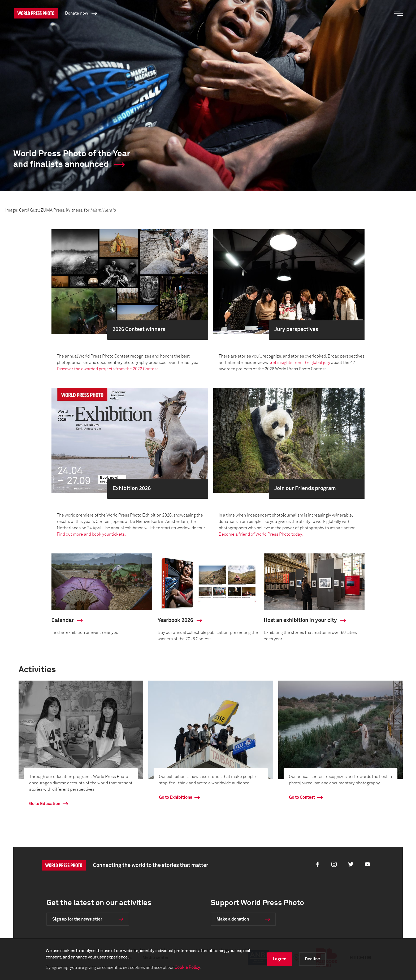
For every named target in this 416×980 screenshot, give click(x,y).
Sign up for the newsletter (77, 919)
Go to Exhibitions (175, 797)
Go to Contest (302, 797)
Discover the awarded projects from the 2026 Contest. (108, 369)
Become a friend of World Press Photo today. (261, 534)
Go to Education (45, 804)
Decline (312, 959)
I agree (280, 959)
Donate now (81, 13)
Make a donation (233, 919)
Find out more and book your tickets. (91, 534)
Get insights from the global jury (300, 363)
